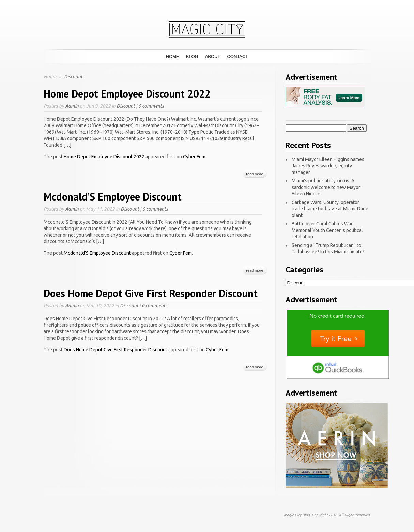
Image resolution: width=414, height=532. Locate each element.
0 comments (151, 106)
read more (255, 174)
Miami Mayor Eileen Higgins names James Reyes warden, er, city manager (328, 166)
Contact (237, 56)
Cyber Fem (194, 157)
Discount (126, 106)
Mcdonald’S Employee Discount (113, 197)
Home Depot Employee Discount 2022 (127, 94)
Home (173, 56)
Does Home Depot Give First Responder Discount (151, 293)
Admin (72, 106)
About (213, 56)
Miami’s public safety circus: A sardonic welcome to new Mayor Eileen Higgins (326, 187)
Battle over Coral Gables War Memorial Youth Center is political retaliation (327, 230)
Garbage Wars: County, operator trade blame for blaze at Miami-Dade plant (330, 209)
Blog (192, 56)
